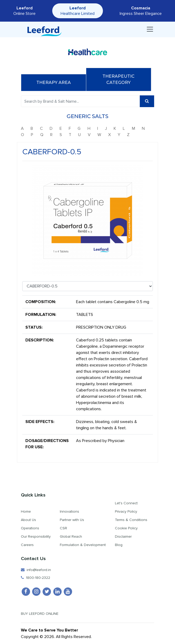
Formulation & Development (83, 545)
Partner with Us (72, 520)
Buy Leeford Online (44, 614)
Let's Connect (126, 503)
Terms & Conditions (131, 520)
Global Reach (71, 536)
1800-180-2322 (36, 578)
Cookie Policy (126, 528)
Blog (119, 545)
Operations (30, 528)
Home (26, 511)
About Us (28, 520)
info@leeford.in (36, 570)
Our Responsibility (36, 536)
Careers (27, 545)
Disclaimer (123, 536)
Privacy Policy (126, 511)
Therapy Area (55, 82)
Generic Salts (89, 116)
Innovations (69, 511)
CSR (63, 528)
